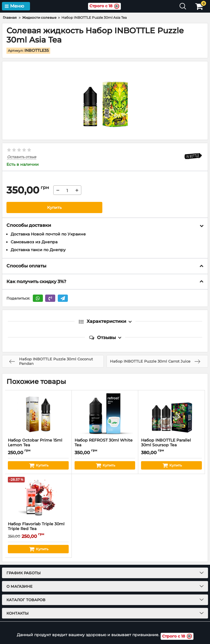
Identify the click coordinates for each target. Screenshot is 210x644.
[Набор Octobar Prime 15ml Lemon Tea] (38, 414)
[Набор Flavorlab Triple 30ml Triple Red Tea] (38, 498)
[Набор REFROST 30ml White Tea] (105, 414)
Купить (54, 207)
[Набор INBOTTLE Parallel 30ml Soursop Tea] (171, 414)
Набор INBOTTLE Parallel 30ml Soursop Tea (171, 445)
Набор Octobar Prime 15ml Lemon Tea (38, 445)
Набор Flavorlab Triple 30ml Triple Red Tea (38, 529)
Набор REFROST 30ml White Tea (105, 445)
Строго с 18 (104, 6)
